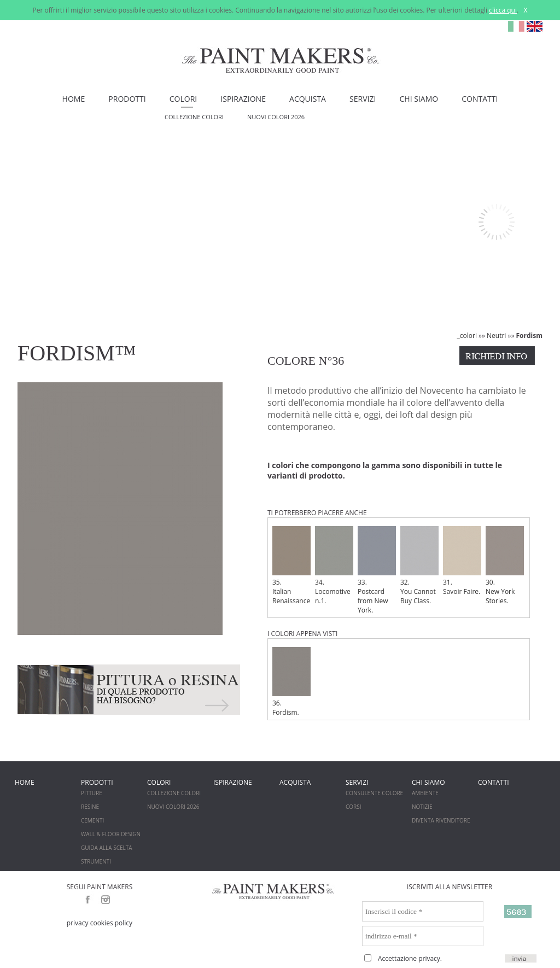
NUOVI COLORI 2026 (276, 117)
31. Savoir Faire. (462, 561)
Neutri (496, 336)
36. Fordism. (291, 682)
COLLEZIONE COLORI (194, 117)
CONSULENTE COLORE (374, 793)
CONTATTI (480, 99)
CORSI (354, 807)
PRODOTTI (127, 99)
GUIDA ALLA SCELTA (107, 848)
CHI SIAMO (419, 99)
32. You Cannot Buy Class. (419, 566)
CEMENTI (92, 820)
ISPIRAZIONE (243, 99)
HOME (74, 99)
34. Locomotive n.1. (334, 566)
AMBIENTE (425, 793)
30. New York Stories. (505, 566)
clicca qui (503, 10)
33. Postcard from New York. (377, 570)
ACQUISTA (308, 99)
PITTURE (92, 793)
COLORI (183, 99)
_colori (467, 336)
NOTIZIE (422, 807)
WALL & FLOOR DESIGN (111, 834)
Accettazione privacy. (410, 958)
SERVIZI (363, 99)
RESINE (90, 807)
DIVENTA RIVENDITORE (441, 820)
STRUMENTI (96, 861)
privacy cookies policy (100, 923)
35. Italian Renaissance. (291, 566)
